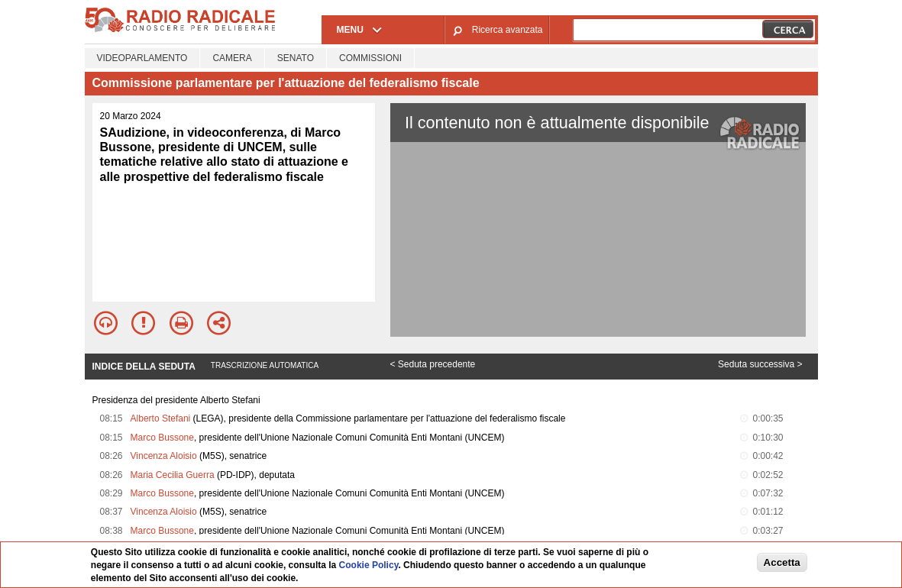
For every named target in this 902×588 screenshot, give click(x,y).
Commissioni (370, 58)
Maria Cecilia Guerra (173, 475)
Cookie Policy (369, 565)
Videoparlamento (142, 58)
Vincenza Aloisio (164, 456)
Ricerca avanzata (508, 30)
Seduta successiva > (760, 364)
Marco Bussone (162, 438)
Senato (296, 58)
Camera (232, 58)
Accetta (782, 562)
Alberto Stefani (161, 418)
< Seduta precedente (433, 364)
